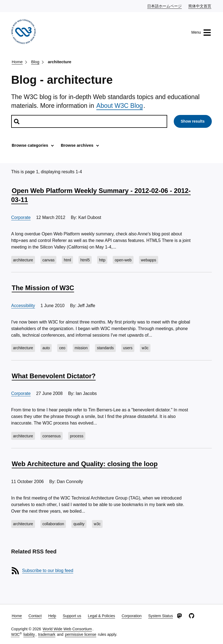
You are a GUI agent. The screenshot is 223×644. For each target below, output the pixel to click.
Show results (193, 121)
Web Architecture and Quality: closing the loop (85, 464)
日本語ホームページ (165, 6)
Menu (201, 33)
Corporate (21, 217)
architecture (60, 62)
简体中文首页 (200, 6)
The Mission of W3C (43, 288)
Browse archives (77, 145)
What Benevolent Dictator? (54, 376)
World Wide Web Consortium (67, 629)
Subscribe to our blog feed (48, 571)
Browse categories (30, 145)
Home (17, 62)
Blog (35, 62)
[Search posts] (89, 121)
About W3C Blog (120, 106)
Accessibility (23, 306)
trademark (47, 634)
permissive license (80, 634)
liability (29, 634)
